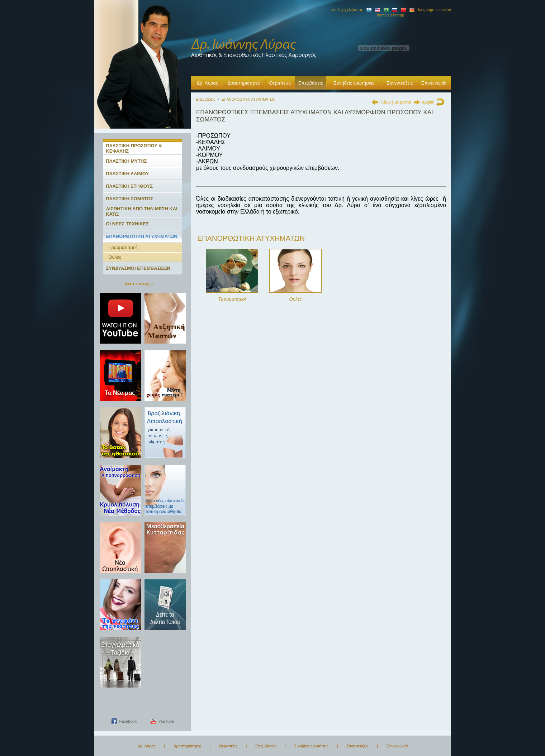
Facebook (128, 721)
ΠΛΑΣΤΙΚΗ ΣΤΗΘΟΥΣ (129, 186)
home (382, 15)
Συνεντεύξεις (400, 83)
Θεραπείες (280, 83)
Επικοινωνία (434, 83)
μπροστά (403, 102)
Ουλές (115, 257)
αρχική (428, 102)
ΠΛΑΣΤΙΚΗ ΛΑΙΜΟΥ (127, 174)
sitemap (397, 15)
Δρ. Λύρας (207, 83)
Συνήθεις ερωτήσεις (354, 83)
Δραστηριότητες (244, 83)
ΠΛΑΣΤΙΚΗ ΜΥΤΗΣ (126, 161)
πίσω (386, 102)
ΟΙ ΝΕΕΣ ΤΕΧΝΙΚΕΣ (127, 224)
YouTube (166, 721)
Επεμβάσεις (311, 83)
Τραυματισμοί (122, 247)
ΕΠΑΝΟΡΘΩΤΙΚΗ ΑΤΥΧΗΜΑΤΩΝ (141, 236)
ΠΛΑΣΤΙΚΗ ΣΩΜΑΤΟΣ (129, 199)
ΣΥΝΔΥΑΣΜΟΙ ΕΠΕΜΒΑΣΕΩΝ (138, 268)
